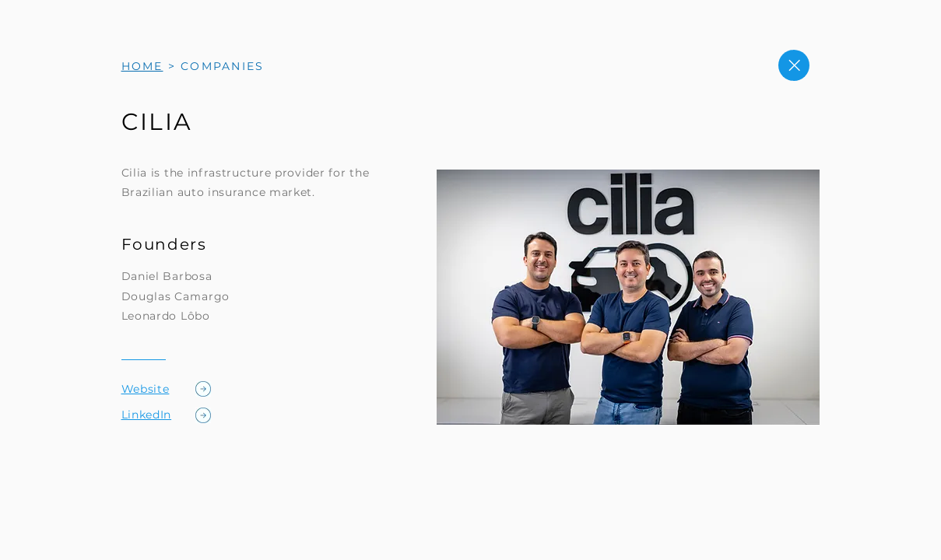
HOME (142, 66)
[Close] (794, 65)
